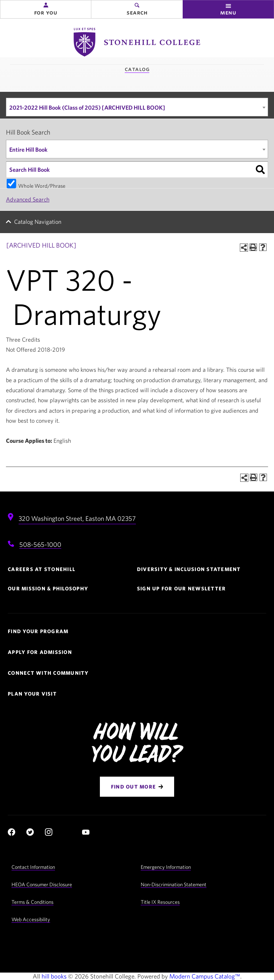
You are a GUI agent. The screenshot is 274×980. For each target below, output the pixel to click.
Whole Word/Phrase (42, 185)
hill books (54, 976)
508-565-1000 (40, 544)
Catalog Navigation (38, 222)
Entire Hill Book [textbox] (28, 149)
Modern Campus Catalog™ (205, 976)
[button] (46, 9)
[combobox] (137, 107)
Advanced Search (28, 199)
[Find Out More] (137, 787)
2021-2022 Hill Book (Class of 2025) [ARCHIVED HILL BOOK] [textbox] (87, 107)
